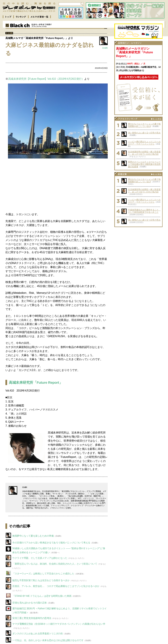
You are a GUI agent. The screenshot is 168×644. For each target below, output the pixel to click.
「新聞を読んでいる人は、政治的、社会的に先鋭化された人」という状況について (55, 564)
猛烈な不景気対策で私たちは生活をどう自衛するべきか (41, 580)
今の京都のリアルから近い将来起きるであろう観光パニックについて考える (51, 543)
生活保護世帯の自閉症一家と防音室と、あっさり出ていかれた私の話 (144, 153)
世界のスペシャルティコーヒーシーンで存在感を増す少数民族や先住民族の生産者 (144, 164)
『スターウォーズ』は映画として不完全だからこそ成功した (43, 574)
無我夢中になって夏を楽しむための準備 (33, 536)
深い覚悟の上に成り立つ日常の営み (144, 133)
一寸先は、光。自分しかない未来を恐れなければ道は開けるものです (48, 640)
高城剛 (105, 48)
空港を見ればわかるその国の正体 (30, 603)
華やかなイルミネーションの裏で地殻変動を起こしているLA (144, 125)
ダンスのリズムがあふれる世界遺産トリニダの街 (38, 634)
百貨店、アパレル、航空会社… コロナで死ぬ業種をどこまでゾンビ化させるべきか (56, 586)
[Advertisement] (57, 186)
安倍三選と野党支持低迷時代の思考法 (32, 618)
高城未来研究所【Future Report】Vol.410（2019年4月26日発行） (46, 79)
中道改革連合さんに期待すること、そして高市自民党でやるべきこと (144, 211)
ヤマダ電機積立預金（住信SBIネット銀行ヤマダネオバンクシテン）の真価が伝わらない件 (59, 624)
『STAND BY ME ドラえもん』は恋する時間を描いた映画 (42, 596)
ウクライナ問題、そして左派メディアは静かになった (40, 558)
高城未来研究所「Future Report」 (36, 382)
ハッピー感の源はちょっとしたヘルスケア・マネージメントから (144, 143)
